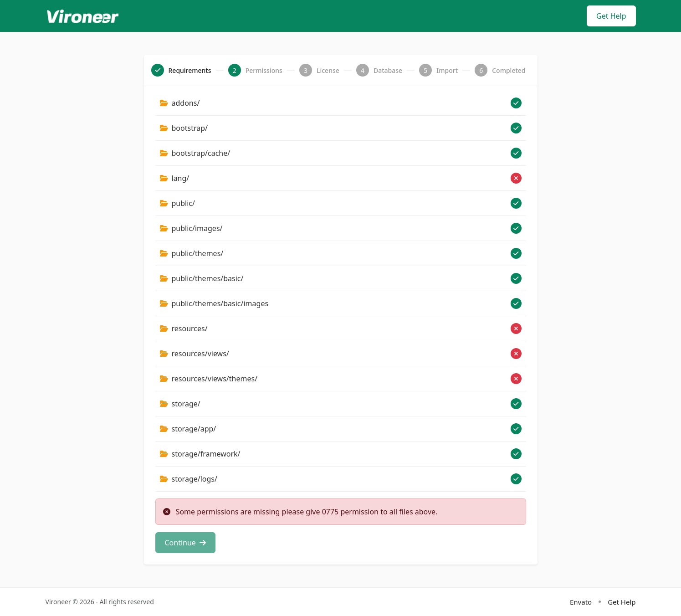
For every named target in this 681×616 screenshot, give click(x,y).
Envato (581, 601)
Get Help (611, 16)
